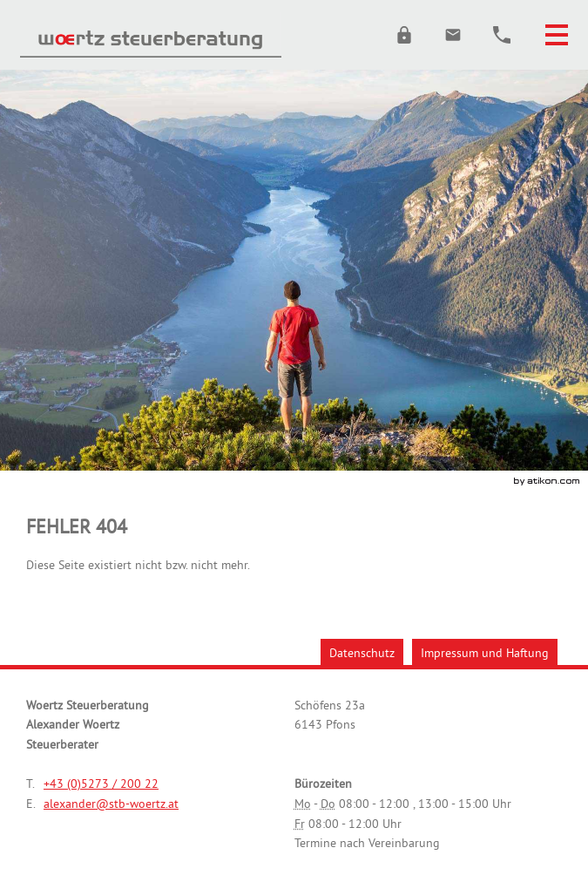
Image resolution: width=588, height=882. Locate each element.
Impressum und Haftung (485, 653)
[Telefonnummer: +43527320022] (101, 784)
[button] (404, 35)
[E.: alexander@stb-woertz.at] (453, 35)
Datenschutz (362, 653)
